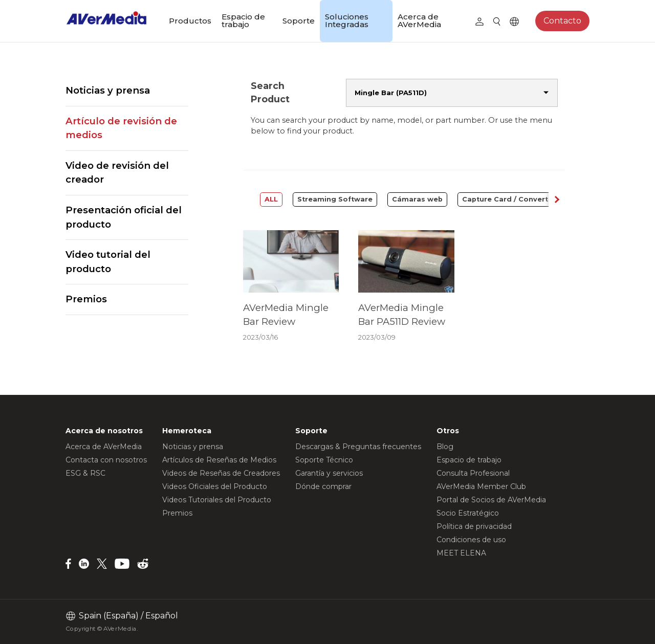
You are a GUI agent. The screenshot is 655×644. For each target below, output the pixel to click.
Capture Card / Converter (509, 199)
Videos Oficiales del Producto (215, 486)
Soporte (299, 21)
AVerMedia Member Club (481, 486)
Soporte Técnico (324, 460)
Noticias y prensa (108, 90)
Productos (190, 21)
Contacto (562, 21)
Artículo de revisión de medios (121, 128)
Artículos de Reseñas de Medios (219, 460)
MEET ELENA (461, 553)
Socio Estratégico (468, 513)
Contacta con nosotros (106, 460)
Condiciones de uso (471, 540)
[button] (557, 200)
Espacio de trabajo (243, 20)
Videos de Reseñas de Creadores (221, 473)
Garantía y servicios (329, 473)
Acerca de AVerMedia (419, 20)
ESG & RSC (85, 473)
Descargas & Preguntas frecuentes (358, 447)
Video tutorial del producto (108, 262)
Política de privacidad (474, 526)
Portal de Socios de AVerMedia (491, 500)
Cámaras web (417, 199)
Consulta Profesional (473, 473)
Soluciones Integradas (347, 20)
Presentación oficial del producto (124, 217)
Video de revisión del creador (117, 173)
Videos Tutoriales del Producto (217, 500)
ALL (271, 199)
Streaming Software (335, 199)
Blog (445, 447)
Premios (86, 299)
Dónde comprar (323, 486)
